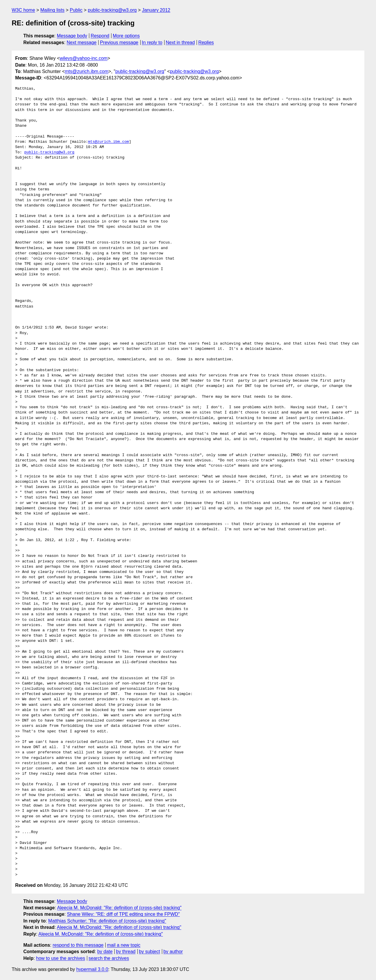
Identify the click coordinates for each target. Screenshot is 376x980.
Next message (82, 42)
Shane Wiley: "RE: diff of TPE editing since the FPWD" (123, 914)
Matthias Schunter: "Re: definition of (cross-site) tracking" (107, 921)
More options (126, 36)
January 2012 (156, 10)
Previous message (119, 42)
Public (76, 10)
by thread (126, 952)
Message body (72, 36)
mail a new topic (124, 945)
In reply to (152, 42)
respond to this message (78, 945)
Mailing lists (52, 10)
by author (173, 952)
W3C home (23, 10)
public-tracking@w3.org (112, 10)
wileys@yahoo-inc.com (84, 58)
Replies (206, 42)
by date (105, 952)
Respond (100, 36)
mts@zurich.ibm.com (87, 71)
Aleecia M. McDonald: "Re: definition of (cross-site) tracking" (119, 908)
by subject (149, 952)
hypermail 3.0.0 (92, 969)
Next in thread (180, 42)
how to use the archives (61, 958)
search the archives (109, 958)
